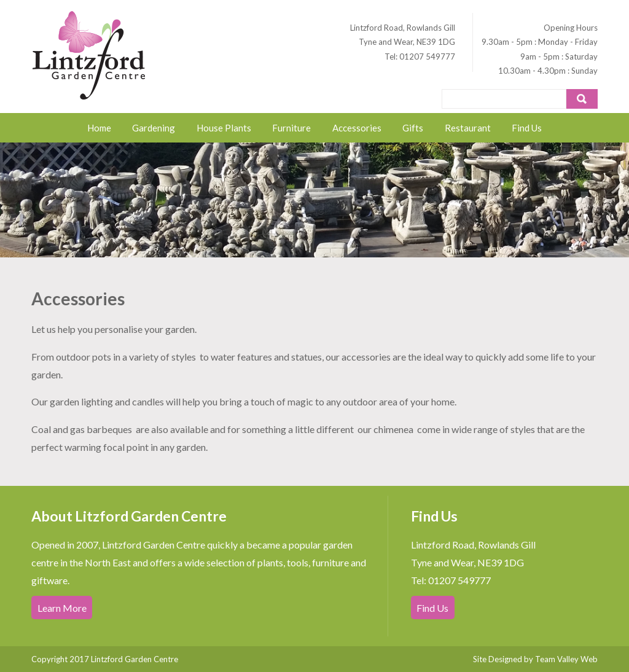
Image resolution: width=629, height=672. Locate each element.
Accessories (357, 128)
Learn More (62, 607)
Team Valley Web (566, 659)
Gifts (413, 128)
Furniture (291, 128)
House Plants (224, 128)
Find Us (527, 128)
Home (99, 128)
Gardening (154, 128)
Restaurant (468, 128)
